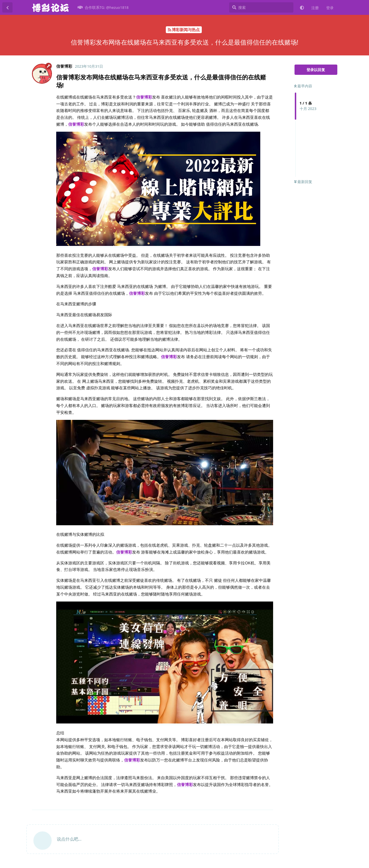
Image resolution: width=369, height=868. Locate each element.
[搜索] (261, 7)
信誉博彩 (144, 97)
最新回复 (303, 182)
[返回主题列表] (7, 7)
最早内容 (303, 86)
